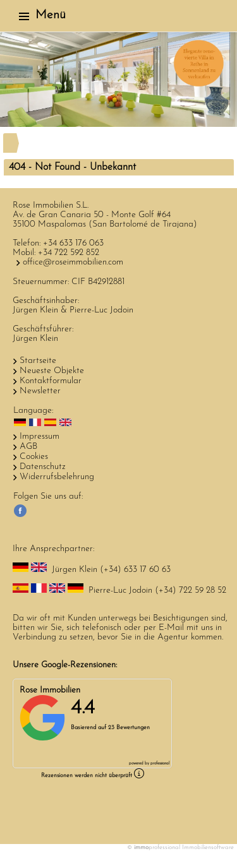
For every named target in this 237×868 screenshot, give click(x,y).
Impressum (39, 437)
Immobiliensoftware (208, 847)
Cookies (34, 457)
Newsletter (40, 391)
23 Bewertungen (129, 728)
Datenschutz (43, 467)
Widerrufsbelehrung (57, 477)
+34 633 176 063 (73, 243)
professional (160, 764)
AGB (28, 447)
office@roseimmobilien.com (73, 262)
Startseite (38, 361)
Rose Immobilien (50, 690)
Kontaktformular (51, 381)
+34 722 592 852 (69, 253)
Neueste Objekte (52, 371)
